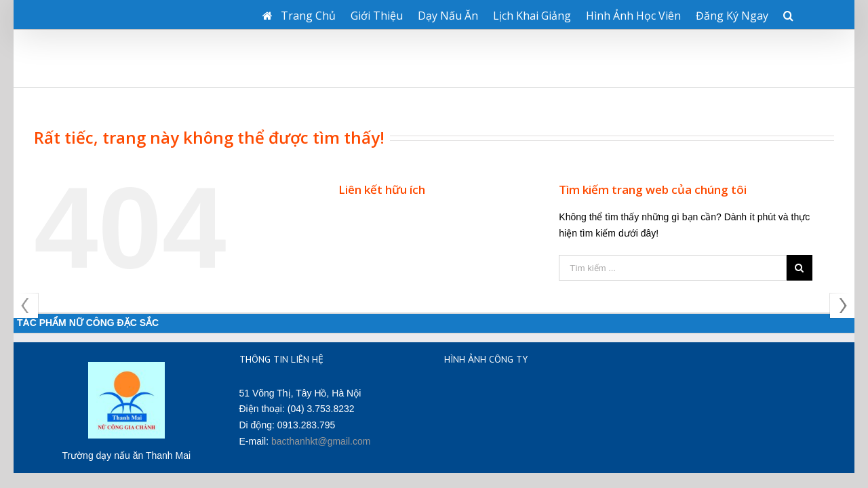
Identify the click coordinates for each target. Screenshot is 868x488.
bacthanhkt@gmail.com (321, 384)
